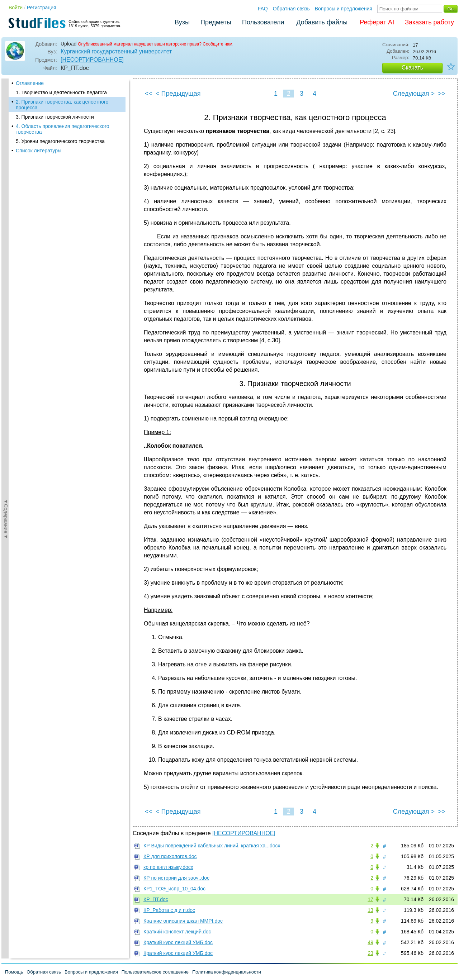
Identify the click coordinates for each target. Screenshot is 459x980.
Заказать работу (429, 22)
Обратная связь (291, 9)
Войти (16, 8)
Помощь (14, 972)
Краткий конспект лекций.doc (177, 932)
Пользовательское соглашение (155, 972)
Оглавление (30, 83)
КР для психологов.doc (170, 856)
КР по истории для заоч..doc (176, 878)
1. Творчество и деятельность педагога (61, 92)
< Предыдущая (178, 94)
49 (370, 942)
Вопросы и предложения (344, 9)
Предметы (216, 22)
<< (149, 94)
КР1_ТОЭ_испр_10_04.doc (174, 889)
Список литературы (39, 151)
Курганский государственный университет (116, 51)
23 (370, 953)
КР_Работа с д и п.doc (169, 910)
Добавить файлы (322, 22)
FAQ (263, 9)
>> (442, 94)
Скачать (412, 68)
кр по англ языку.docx (168, 867)
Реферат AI (377, 22)
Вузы (182, 22)
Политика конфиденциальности (227, 972)
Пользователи (263, 22)
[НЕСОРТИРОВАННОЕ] (92, 60)
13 (370, 910)
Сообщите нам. (218, 44)
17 (370, 899)
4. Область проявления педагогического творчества (62, 129)
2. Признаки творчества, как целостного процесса (62, 105)
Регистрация (42, 8)
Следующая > (414, 94)
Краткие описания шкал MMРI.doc (183, 921)
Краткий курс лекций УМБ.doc (178, 942)
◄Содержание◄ (6, 204)
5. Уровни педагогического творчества (60, 141)
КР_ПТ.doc (156, 899)
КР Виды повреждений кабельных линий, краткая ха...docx (212, 846)
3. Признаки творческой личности (55, 117)
